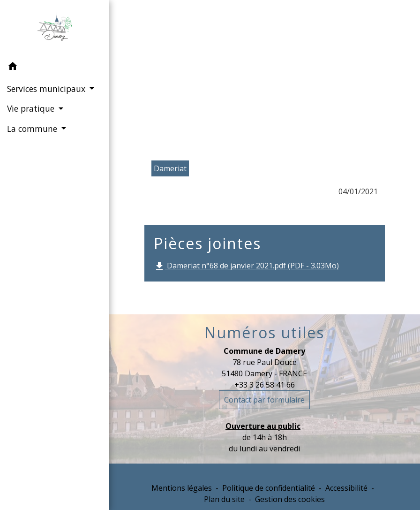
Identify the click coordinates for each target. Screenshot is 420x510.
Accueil (168, 78)
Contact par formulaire (264, 400)
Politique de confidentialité (269, 488)
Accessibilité (346, 488)
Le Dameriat (295, 78)
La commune (226, 78)
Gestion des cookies (290, 499)
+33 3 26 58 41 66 (265, 385)
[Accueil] (55, 29)
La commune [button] (33, 129)
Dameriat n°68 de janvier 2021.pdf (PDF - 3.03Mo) (246, 266)
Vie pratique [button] (32, 108)
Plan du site (224, 499)
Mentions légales (182, 488)
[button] (55, 68)
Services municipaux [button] (47, 89)
